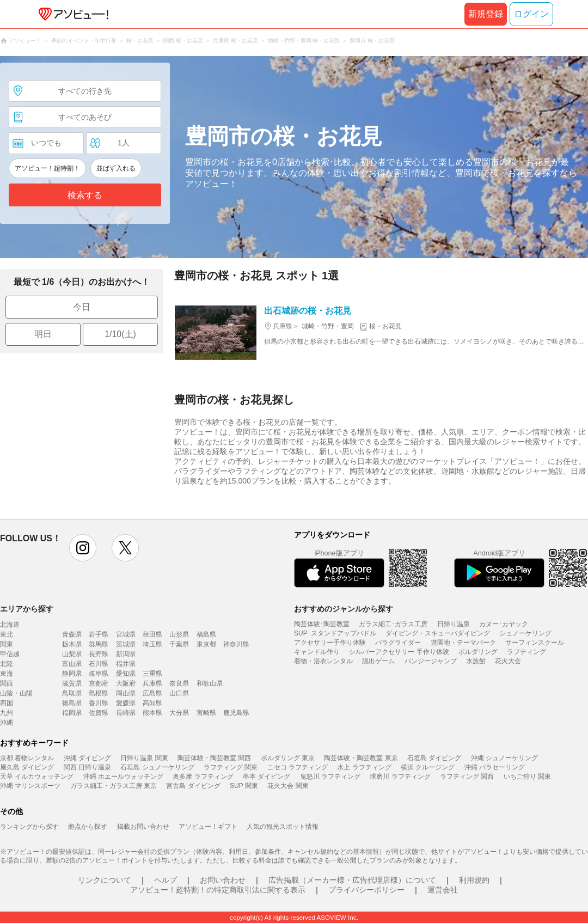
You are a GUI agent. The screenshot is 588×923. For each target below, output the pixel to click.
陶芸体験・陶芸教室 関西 (214, 758)
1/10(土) (120, 334)
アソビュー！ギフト (208, 827)
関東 (7, 644)
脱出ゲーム (378, 661)
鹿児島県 (236, 713)
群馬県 (99, 644)
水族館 (476, 661)
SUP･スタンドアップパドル (335, 633)
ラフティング (526, 652)
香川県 (99, 703)
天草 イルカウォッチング (37, 777)
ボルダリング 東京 (288, 758)
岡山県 (126, 693)
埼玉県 (152, 644)
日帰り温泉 (454, 624)
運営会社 (443, 890)
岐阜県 (99, 674)
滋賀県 (72, 683)
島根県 (99, 693)
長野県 (99, 654)
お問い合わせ (223, 880)
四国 (7, 703)
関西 (7, 683)
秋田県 (152, 634)
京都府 (99, 683)
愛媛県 (126, 703)
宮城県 (126, 634)
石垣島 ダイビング (434, 758)
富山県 (72, 664)
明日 (43, 334)
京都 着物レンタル (27, 758)
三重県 (152, 674)
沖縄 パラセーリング (495, 767)
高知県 (152, 703)
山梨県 (72, 654)
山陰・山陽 (16, 693)
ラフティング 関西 (467, 777)
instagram (83, 548)
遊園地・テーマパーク (463, 643)
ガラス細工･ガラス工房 (393, 624)
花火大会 (508, 661)
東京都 (206, 644)
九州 (7, 713)
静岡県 (72, 674)
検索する (85, 195)
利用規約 (474, 880)
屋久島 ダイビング (27, 767)
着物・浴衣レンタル (323, 661)
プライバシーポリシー (366, 890)
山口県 (179, 693)
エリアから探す (27, 609)
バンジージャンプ (431, 661)
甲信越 (10, 654)
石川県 (99, 664)
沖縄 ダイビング (87, 758)
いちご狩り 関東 (527, 777)
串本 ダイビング (267, 777)
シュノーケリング (525, 633)
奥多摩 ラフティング (203, 777)
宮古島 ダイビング (193, 786)
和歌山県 (210, 683)
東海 (7, 674)
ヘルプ (166, 880)
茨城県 (126, 644)
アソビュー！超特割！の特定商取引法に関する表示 (218, 890)
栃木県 (72, 644)
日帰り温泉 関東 (144, 758)
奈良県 (179, 683)
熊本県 (152, 713)
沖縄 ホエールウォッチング (123, 777)
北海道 (10, 625)
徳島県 (72, 703)
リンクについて (105, 880)
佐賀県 (99, 713)
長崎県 (126, 713)
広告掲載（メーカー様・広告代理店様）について (352, 880)
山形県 (179, 634)
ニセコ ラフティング (298, 767)
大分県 (179, 713)
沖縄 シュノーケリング (504, 758)
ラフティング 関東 (231, 767)
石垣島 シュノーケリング (157, 767)
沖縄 (7, 723)
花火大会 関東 (288, 786)
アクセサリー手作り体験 (330, 643)
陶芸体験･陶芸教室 (322, 624)
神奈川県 (236, 644)
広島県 (152, 693)
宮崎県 (206, 713)
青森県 (72, 634)
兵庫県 (152, 683)
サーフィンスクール (535, 643)
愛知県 (126, 674)
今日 (82, 307)
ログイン (531, 14)
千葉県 (179, 644)
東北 (7, 634)
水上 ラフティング (364, 767)
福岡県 (72, 713)
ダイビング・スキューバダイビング (438, 633)
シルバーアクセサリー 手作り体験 (399, 652)
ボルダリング (478, 652)
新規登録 (486, 14)
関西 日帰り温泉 (87, 767)
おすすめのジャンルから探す (344, 609)
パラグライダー (398, 643)
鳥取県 (72, 693)
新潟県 (126, 654)
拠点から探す (88, 827)
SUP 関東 (244, 786)
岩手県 (99, 634)
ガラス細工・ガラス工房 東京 (114, 786)
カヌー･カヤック (504, 624)
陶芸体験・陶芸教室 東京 (361, 758)
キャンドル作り (317, 652)
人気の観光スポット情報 (283, 827)
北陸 (7, 664)
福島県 (206, 634)
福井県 (126, 664)
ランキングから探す (29, 827)
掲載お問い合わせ (143, 827)
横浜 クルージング (428, 767)
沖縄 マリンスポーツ (30, 786)
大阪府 (126, 683)
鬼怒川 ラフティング (330, 777)
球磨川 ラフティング (400, 777)
